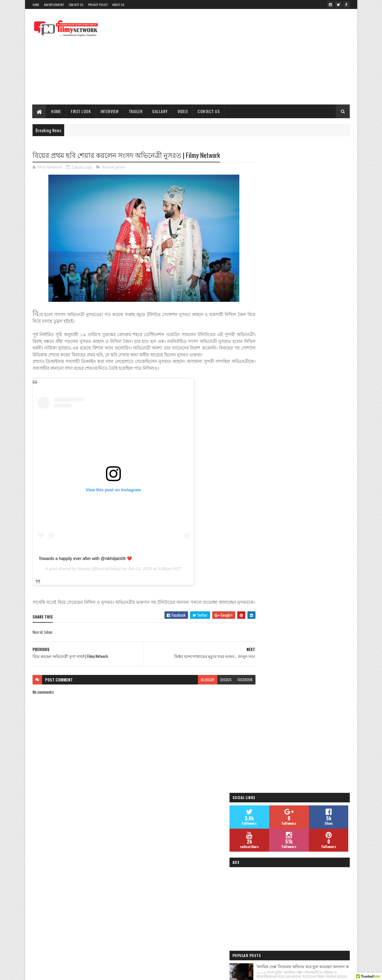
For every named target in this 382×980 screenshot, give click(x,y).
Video (183, 111)
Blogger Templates (157, 972)
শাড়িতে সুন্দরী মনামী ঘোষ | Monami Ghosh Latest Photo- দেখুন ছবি (314, 462)
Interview (110, 111)
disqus (214, 693)
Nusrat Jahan (114, 167)
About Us (118, 5)
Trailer (136, 111)
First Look (81, 111)
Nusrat (84, 576)
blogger (196, 693)
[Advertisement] (241, 57)
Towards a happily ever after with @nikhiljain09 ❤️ (85, 565)
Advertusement (54, 5)
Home (36, 5)
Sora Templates (127, 972)
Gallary (160, 111)
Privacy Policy (98, 5)
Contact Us (76, 5)
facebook (233, 693)
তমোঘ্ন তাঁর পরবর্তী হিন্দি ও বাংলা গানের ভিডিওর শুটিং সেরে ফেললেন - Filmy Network (313, 394)
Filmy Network (268, 909)
